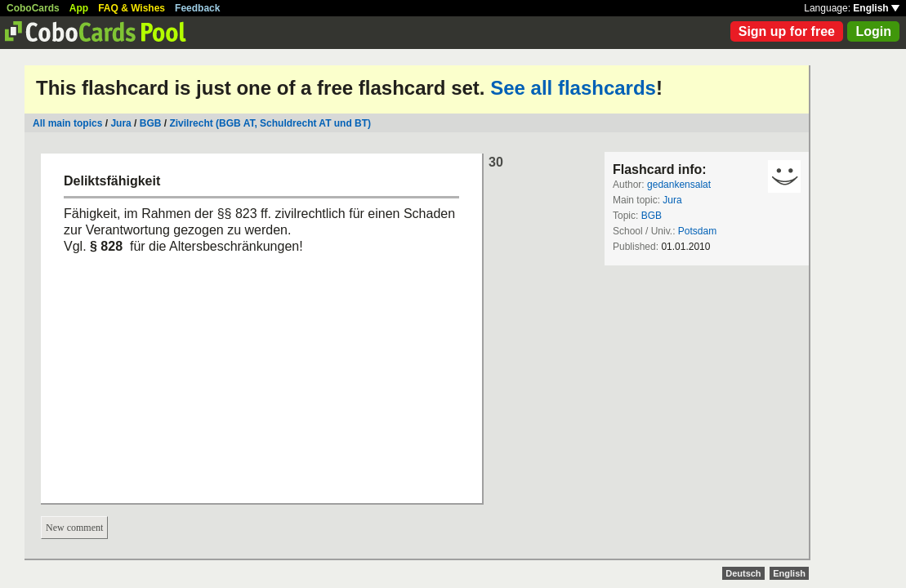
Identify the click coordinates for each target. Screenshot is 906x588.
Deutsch (743, 573)
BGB (151, 123)
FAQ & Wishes (132, 8)
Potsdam (697, 231)
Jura (121, 123)
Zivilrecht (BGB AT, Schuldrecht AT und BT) (270, 123)
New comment (74, 528)
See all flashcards (573, 88)
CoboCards (33, 8)
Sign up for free (787, 31)
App (79, 8)
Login (873, 31)
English (876, 8)
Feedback (197, 8)
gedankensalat (679, 185)
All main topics (67, 123)
